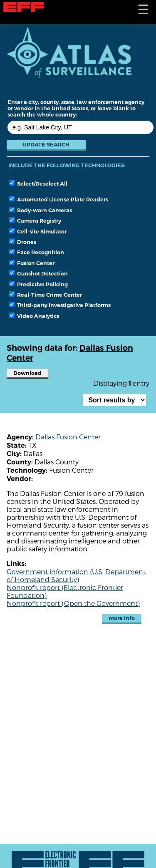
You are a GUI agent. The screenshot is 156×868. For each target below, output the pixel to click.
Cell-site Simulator (38, 231)
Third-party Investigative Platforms (60, 305)
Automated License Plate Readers (59, 199)
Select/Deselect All (38, 184)
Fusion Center (32, 263)
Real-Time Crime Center (46, 295)
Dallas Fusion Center (68, 437)
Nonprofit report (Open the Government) (73, 603)
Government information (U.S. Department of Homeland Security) (76, 575)
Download (27, 373)
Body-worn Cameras (41, 210)
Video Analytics (34, 316)
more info (122, 618)
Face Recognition (37, 252)
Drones (23, 242)
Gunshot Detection (38, 273)
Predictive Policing (38, 284)
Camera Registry (35, 221)
